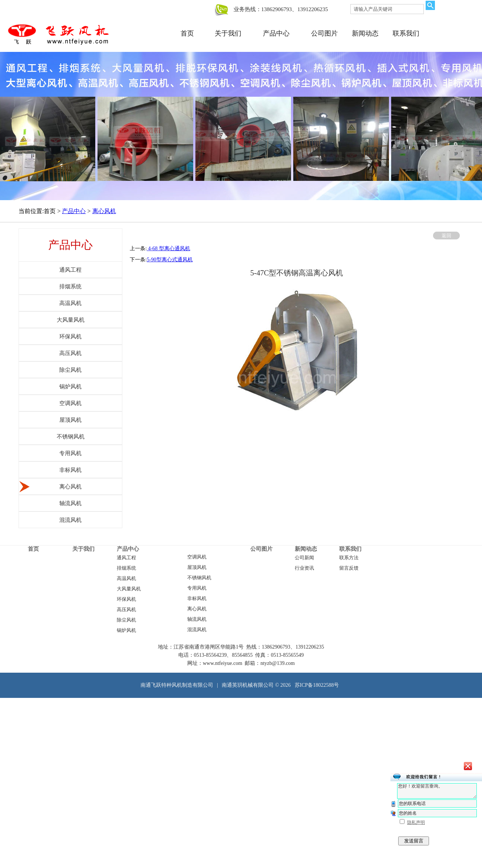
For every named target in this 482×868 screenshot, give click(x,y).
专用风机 (197, 588)
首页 (187, 33)
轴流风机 (197, 619)
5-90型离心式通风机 (170, 260)
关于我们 (228, 33)
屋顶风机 (197, 567)
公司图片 (324, 33)
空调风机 (197, 557)
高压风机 (126, 610)
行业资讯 (304, 568)
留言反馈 (349, 568)
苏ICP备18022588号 (317, 685)
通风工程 (126, 558)
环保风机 (126, 599)
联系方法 (349, 558)
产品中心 (276, 33)
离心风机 (104, 211)
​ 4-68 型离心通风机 (169, 249)
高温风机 (126, 579)
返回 (446, 236)
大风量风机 (129, 589)
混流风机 (197, 630)
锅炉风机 (126, 630)
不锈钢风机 (199, 578)
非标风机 (197, 599)
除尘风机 (126, 620)
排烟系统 (126, 568)
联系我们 (406, 33)
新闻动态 (365, 33)
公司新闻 (304, 558)
